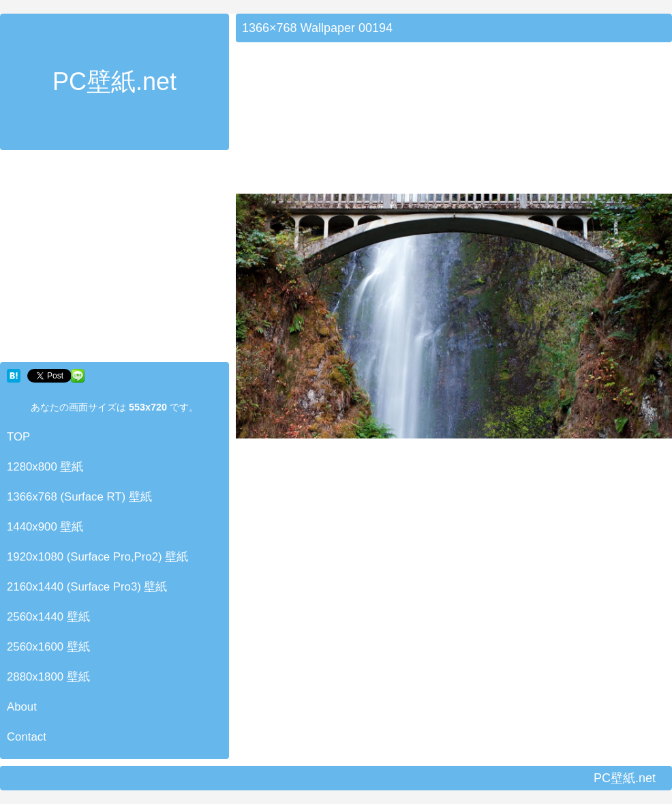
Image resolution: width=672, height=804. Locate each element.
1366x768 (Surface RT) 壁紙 (79, 497)
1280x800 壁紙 (45, 467)
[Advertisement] (114, 259)
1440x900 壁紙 (45, 527)
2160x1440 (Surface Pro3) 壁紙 (87, 587)
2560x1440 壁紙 (48, 617)
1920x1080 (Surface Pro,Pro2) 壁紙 (97, 557)
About (22, 707)
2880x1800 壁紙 (48, 677)
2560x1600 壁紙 (48, 647)
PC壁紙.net (114, 81)
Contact (27, 737)
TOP (18, 437)
